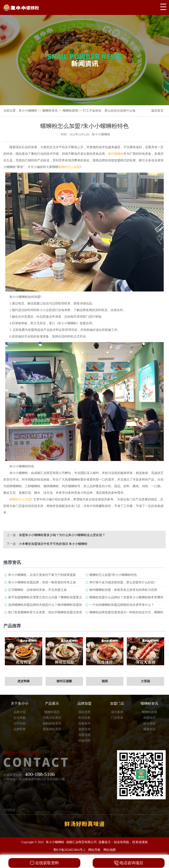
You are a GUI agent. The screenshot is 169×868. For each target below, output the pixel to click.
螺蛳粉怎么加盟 (69, 167)
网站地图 (110, 850)
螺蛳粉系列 (52, 712)
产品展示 (52, 703)
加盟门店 (117, 703)
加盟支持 (84, 729)
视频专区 (149, 729)
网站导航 (94, 850)
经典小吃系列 (52, 718)
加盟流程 (84, 735)
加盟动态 (149, 718)
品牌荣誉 (20, 729)
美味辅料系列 (52, 729)
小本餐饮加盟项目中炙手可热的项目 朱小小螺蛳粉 (53, 544)
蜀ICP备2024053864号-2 (69, 850)
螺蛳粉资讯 (50, 111)
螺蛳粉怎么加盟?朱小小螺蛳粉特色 (113, 575)
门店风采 (117, 718)
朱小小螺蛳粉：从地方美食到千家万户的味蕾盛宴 (42, 575)
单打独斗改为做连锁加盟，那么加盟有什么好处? (122, 582)
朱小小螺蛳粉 (28, 111)
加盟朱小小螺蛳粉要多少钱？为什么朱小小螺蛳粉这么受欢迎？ (62, 535)
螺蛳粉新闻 (70, 111)
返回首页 (157, 111)
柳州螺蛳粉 (116, 154)
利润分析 (84, 718)
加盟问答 (84, 741)
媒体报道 (149, 723)
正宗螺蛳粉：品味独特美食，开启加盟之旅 (37, 590)
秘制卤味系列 (52, 723)
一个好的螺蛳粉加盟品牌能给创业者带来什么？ (122, 605)
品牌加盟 (84, 703)
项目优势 (84, 712)
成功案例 (117, 712)
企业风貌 (20, 718)
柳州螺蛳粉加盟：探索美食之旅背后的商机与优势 (123, 590)
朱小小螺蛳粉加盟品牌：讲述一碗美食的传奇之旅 (42, 582)
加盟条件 (84, 723)
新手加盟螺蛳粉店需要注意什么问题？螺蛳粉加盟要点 (45, 597)
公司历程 (20, 723)
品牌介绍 (20, 712)
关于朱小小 (20, 703)
